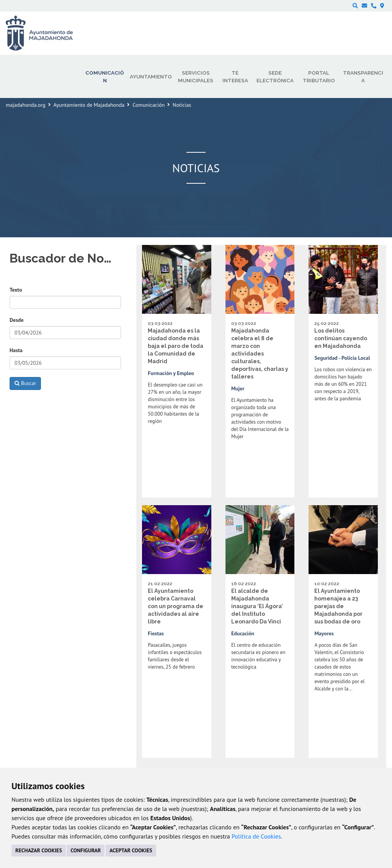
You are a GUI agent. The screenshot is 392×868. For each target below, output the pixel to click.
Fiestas (156, 633)
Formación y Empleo (171, 373)
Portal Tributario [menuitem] (319, 77)
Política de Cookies (256, 836)
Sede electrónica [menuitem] (275, 77)
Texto (16, 290)
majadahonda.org (26, 105)
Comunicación (149, 105)
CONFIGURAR (86, 850)
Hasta (16, 350)
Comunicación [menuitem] (105, 77)
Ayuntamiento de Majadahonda (89, 105)
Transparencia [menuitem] (363, 77)
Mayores (324, 633)
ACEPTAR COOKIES (131, 850)
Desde (17, 320)
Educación (243, 633)
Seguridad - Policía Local (342, 358)
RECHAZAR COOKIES (39, 850)
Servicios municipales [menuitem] (196, 77)
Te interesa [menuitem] (235, 77)
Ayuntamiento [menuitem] (151, 77)
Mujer (238, 388)
